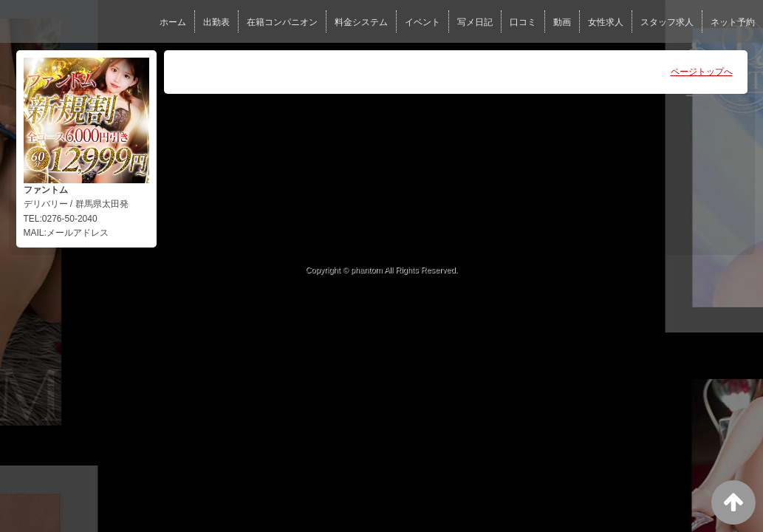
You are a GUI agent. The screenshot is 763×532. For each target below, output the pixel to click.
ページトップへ (702, 72)
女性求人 (606, 22)
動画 (562, 22)
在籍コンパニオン (282, 22)
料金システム (361, 22)
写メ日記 (475, 22)
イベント (422, 22)
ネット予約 (733, 22)
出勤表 (216, 22)
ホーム (173, 22)
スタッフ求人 (667, 22)
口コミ (523, 22)
